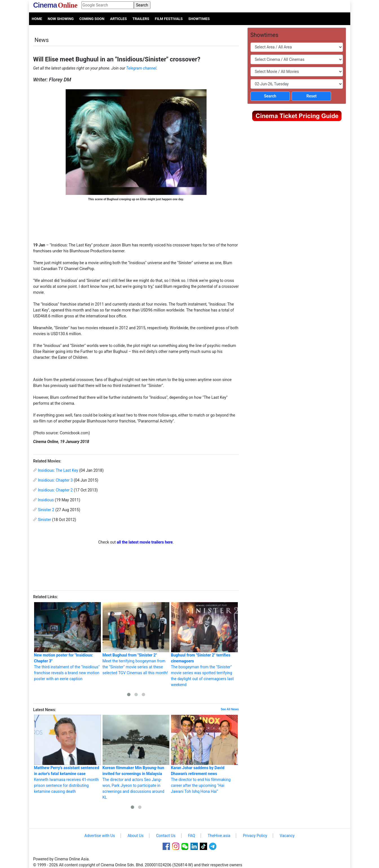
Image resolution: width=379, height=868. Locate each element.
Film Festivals (169, 19)
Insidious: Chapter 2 (56, 490)
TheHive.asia (219, 836)
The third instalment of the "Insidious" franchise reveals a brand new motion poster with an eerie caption (67, 642)
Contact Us (166, 836)
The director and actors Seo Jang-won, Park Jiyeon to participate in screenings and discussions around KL (136, 757)
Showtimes (199, 19)
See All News (230, 709)
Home (37, 19)
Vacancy (287, 836)
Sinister (45, 520)
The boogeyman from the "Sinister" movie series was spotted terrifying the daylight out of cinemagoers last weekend (204, 645)
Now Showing (61, 19)
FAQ (191, 836)
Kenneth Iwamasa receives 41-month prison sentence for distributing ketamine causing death (67, 754)
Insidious (46, 500)
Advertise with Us (100, 836)
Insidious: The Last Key (58, 470)
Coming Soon (92, 19)
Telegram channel (141, 68)
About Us (135, 836)
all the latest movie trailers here (145, 542)
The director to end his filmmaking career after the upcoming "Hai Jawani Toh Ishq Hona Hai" (204, 754)
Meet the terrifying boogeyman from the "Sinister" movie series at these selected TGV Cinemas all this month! (136, 639)
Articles (118, 19)
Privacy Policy (255, 836)
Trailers (141, 19)
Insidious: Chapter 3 (56, 480)
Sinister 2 (46, 510)
